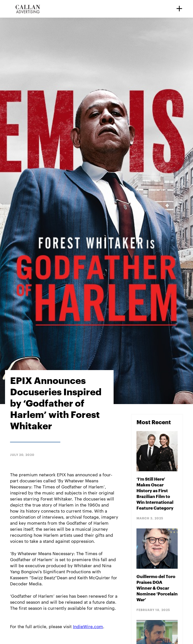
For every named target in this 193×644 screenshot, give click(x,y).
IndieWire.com (88, 626)
